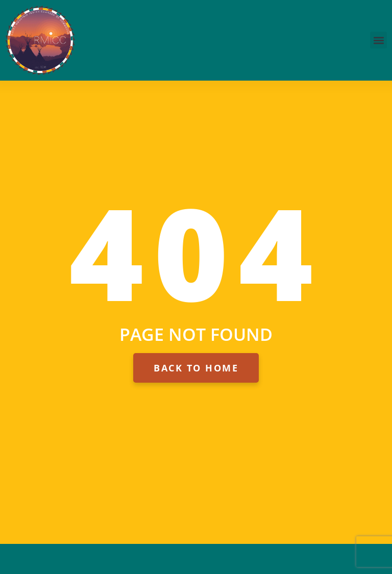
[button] (378, 40)
